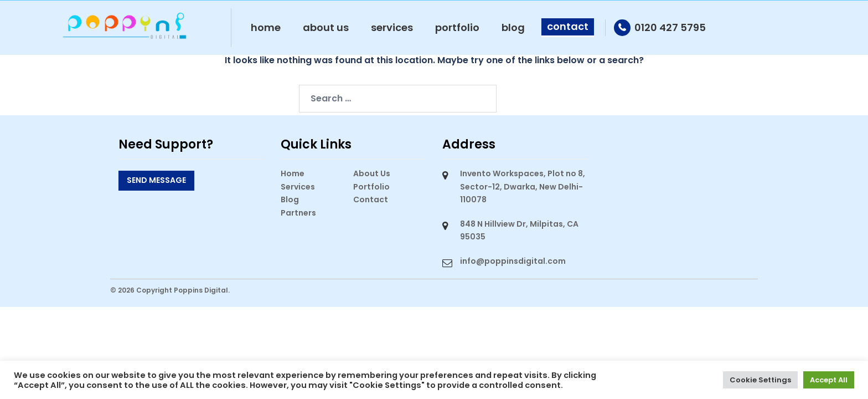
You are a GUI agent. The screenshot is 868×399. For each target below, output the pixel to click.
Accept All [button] (829, 380)
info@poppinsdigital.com (513, 261)
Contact (568, 26)
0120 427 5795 (670, 27)
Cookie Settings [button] (760, 380)
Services (392, 27)
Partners (298, 213)
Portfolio (457, 27)
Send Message (156, 180)
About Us (326, 27)
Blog (513, 27)
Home (266, 27)
